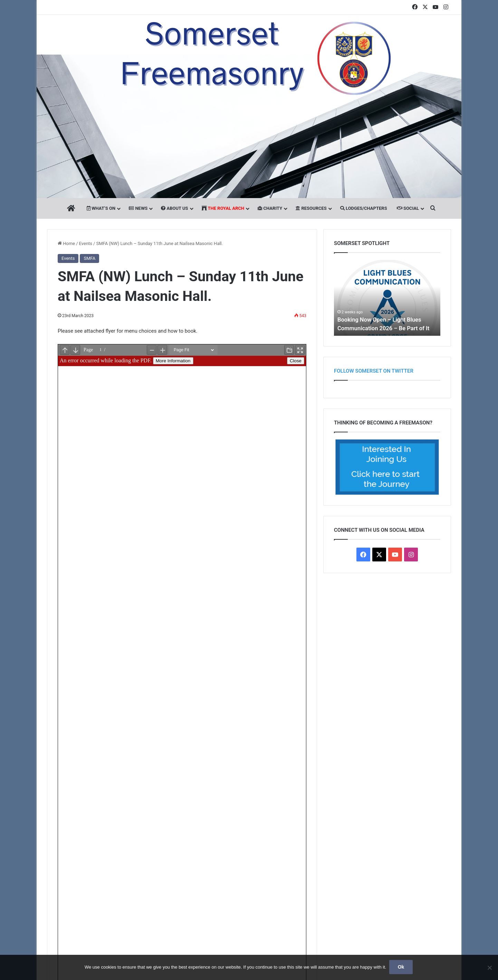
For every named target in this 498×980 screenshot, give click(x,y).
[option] (387, 298)
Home (66, 243)
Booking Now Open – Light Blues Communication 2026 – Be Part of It (385, 319)
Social (408, 208)
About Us (174, 208)
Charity (270, 208)
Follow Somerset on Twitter (374, 371)
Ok (401, 968)
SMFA (89, 258)
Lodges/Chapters (364, 208)
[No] (489, 968)
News (138, 208)
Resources (311, 208)
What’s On (101, 208)
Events (86, 243)
